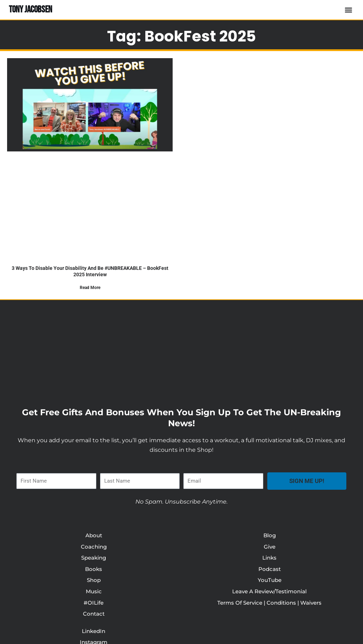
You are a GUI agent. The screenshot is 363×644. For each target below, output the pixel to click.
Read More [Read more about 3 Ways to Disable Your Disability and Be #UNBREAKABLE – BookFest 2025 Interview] (90, 288)
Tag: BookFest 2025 (181, 35)
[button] (348, 10)
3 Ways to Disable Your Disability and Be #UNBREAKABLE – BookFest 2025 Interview (90, 271)
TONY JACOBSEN (32, 10)
